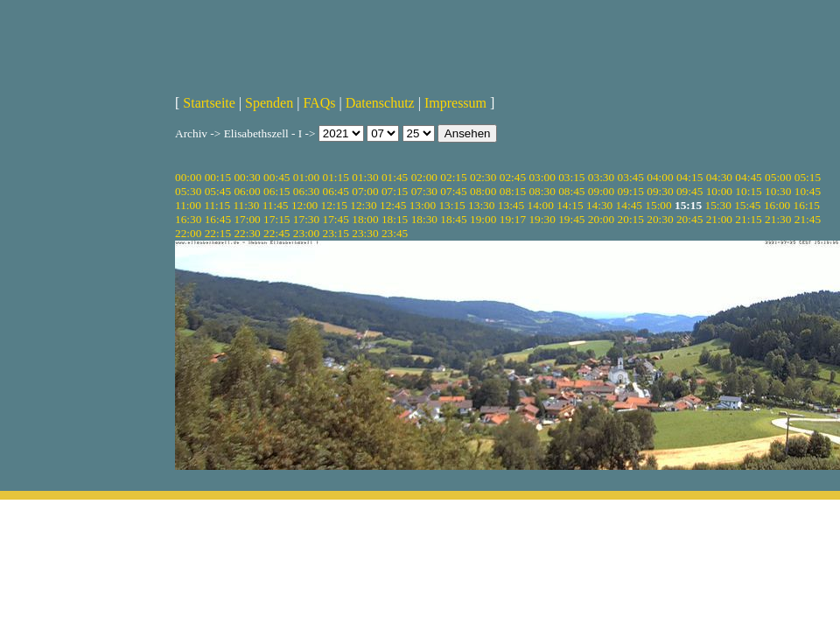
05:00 (778, 177)
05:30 (188, 191)
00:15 (218, 177)
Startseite (209, 103)
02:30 (483, 177)
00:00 (188, 177)
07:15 (395, 191)
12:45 (393, 205)
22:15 (218, 233)
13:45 (511, 205)
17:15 (276, 219)
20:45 (689, 219)
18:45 (453, 219)
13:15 (451, 205)
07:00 (365, 191)
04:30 (719, 177)
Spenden (269, 103)
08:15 (513, 191)
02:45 (513, 177)
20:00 (601, 219)
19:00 (483, 219)
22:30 (247, 233)
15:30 (717, 205)
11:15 (217, 205)
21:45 (808, 219)
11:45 (276, 205)
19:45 (571, 219)
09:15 (631, 191)
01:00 (306, 177)
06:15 (276, 191)
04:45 (748, 177)
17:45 (336, 219)
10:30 (778, 191)
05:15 (808, 177)
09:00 (601, 191)
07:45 (453, 191)
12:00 (304, 205)
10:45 (808, 191)
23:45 (395, 233)
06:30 (306, 191)
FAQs (319, 103)
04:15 (689, 177)
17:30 (306, 219)
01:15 (336, 177)
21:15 (748, 219)
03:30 (601, 177)
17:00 (247, 219)
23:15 (336, 233)
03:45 (631, 177)
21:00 (719, 219)
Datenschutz (380, 103)
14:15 (570, 205)
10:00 (719, 191)
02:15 (453, 177)
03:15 (571, 177)
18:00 (365, 219)
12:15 (334, 205)
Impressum (455, 103)
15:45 (747, 205)
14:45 (629, 205)
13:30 (481, 205)
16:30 (188, 219)
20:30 (660, 219)
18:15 (395, 219)
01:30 (365, 177)
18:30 (424, 219)
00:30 (247, 177)
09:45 (689, 191)
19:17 (513, 219)
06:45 (336, 191)
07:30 (424, 191)
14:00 (541, 205)
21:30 (778, 219)
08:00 (483, 191)
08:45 (571, 191)
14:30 (599, 205)
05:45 (218, 191)
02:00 (424, 177)
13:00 (423, 205)
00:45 (276, 177)
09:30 (660, 191)
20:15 (631, 219)
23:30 (365, 233)
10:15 (748, 191)
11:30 (246, 205)
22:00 (188, 233)
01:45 (395, 177)
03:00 (542, 177)
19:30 (542, 219)
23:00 (306, 233)
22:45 (276, 233)
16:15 (807, 205)
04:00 (660, 177)
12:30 (363, 205)
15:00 (658, 205)
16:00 (777, 205)
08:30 (542, 191)
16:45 (218, 219)
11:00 (188, 205)
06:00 (247, 191)
